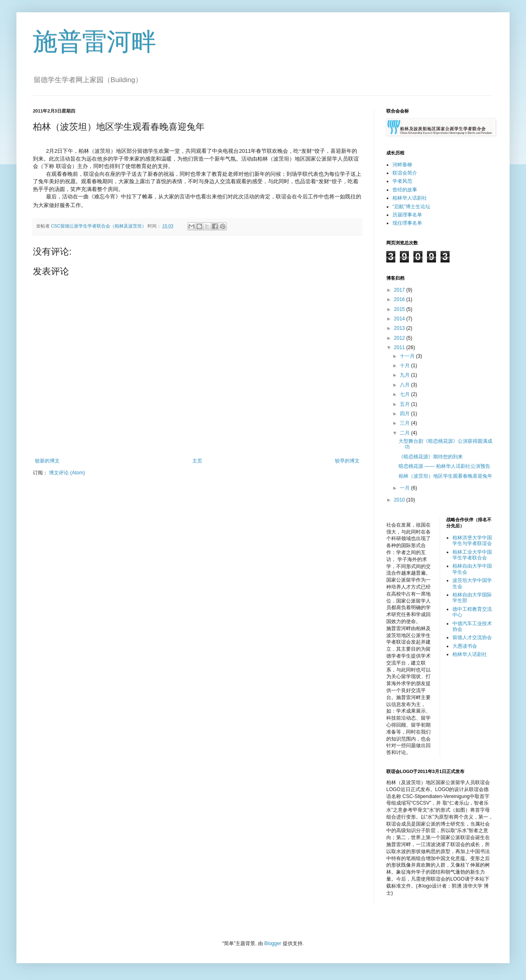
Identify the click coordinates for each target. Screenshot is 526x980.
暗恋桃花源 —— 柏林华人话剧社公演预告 (444, 466)
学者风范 (402, 181)
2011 (400, 347)
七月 (405, 394)
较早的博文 (347, 461)
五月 (405, 404)
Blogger (273, 943)
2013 (400, 328)
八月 (405, 385)
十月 (405, 366)
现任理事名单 (407, 223)
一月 (405, 488)
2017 (400, 290)
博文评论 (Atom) (67, 473)
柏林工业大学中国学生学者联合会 (472, 555)
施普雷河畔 (95, 42)
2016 (400, 299)
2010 (400, 500)
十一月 (408, 356)
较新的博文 (47, 461)
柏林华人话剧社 (410, 198)
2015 (400, 309)
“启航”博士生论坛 (411, 207)
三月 (405, 423)
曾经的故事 (405, 190)
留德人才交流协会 (472, 637)
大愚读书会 (465, 646)
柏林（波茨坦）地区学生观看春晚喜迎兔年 (445, 476)
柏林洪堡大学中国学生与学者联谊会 (472, 541)
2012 (400, 338)
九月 (405, 375)
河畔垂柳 (402, 165)
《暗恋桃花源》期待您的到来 (431, 457)
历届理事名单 (407, 215)
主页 (197, 461)
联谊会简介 (405, 173)
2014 (400, 319)
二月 (405, 433)
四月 (405, 414)
